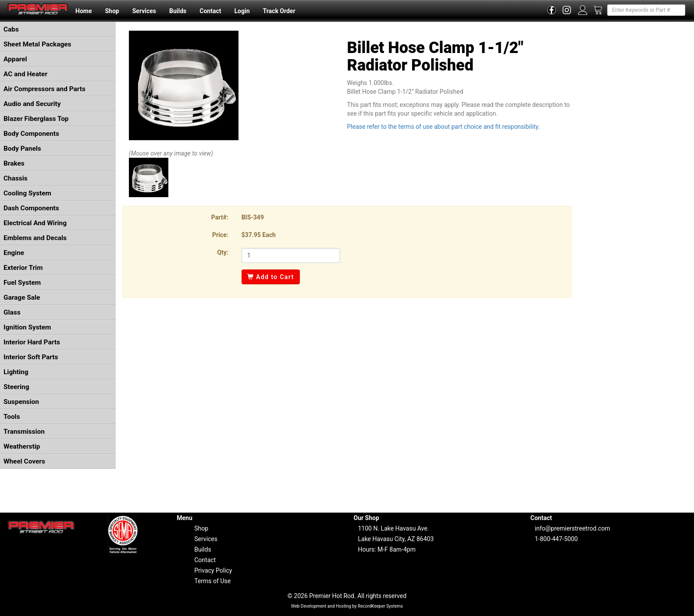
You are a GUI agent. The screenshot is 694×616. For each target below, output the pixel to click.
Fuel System (22, 283)
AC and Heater (25, 74)
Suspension (21, 402)
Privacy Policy (213, 570)
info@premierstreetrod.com (573, 528)
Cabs (11, 29)
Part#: (220, 217)
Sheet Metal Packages (37, 44)
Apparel (15, 59)
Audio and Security (32, 104)
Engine (14, 253)
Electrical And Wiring (35, 223)
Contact (210, 11)
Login (242, 11)
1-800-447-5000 (556, 539)
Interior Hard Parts (32, 342)
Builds (178, 11)
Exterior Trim (23, 268)
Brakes (14, 163)
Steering (16, 387)
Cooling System (27, 193)
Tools (12, 417)
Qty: (222, 252)
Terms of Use (212, 581)
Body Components (31, 134)
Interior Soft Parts (31, 357)
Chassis (16, 178)
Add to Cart (271, 277)
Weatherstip (22, 446)
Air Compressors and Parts (44, 89)
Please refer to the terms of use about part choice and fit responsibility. (443, 127)
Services (144, 11)
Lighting (16, 372)
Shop (112, 11)
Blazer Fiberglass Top (36, 119)
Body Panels (22, 149)
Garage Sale (22, 297)
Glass (12, 312)
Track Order (279, 11)
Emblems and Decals (35, 238)
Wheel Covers (24, 461)
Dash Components (31, 208)
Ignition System (27, 327)
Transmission (24, 432)
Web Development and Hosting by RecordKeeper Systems (347, 606)
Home (84, 11)
